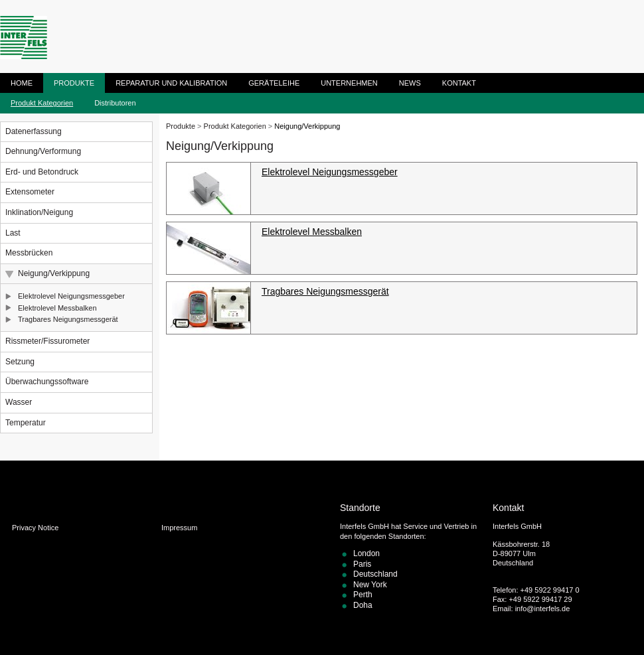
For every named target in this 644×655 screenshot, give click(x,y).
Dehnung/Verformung (43, 151)
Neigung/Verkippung (54, 273)
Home (22, 83)
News (410, 83)
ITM (24, 37)
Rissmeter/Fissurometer (47, 341)
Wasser (19, 402)
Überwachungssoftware (47, 382)
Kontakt (459, 83)
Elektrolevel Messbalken (57, 308)
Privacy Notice (35, 528)
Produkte (74, 83)
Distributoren (115, 103)
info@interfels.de (543, 609)
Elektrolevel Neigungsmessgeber (71, 296)
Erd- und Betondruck (42, 172)
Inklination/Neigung (39, 212)
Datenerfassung (34, 131)
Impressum (179, 528)
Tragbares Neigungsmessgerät (68, 319)
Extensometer (30, 192)
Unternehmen (349, 83)
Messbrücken (29, 253)
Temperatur (26, 423)
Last (13, 233)
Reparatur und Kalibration (171, 83)
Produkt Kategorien (42, 103)
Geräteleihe (274, 83)
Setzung (20, 362)
